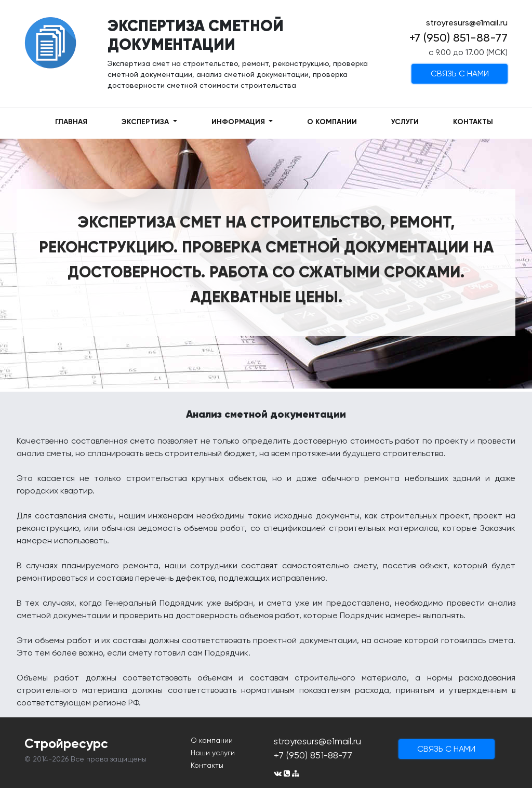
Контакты (207, 765)
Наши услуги (213, 753)
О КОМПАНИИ (332, 122)
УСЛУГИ (405, 122)
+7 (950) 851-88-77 (458, 38)
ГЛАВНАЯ (71, 122)
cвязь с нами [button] (460, 74)
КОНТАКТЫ (473, 122)
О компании (212, 740)
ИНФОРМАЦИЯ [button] (239, 122)
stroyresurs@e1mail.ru (467, 23)
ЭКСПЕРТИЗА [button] (146, 122)
